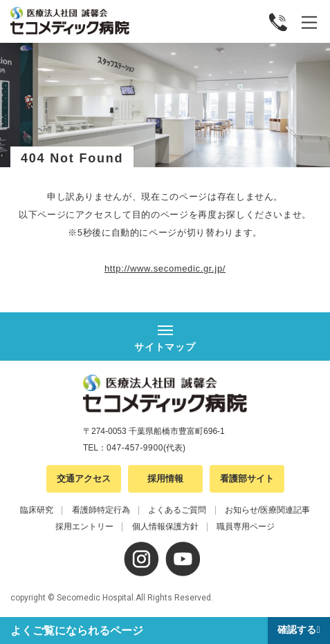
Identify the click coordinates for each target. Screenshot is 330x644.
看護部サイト (247, 479)
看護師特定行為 (101, 510)
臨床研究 (37, 510)
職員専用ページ (246, 527)
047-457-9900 (135, 448)
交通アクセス (84, 479)
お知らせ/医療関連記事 (267, 510)
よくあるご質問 (177, 510)
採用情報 (165, 479)
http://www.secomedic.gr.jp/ (165, 268)
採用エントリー (84, 527)
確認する (297, 629)
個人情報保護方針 (165, 527)
